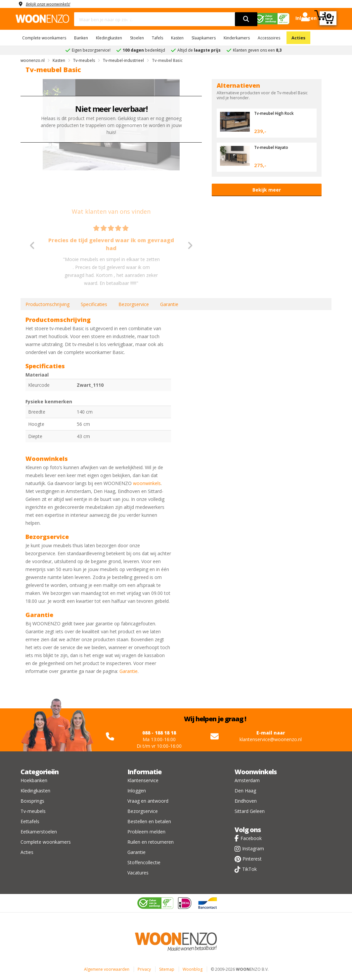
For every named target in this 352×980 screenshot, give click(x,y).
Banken (81, 38)
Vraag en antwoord (148, 801)
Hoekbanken (34, 780)
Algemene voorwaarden (107, 969)
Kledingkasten (109, 38)
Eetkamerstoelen (39, 832)
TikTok (249, 869)
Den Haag (245, 791)
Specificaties (94, 304)
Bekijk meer (267, 190)
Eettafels (30, 821)
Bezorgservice (134, 304)
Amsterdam (247, 780)
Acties (298, 38)
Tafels (157, 38)
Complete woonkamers (44, 38)
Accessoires (269, 38)
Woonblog (193, 969)
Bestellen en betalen (149, 821)
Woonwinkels (256, 772)
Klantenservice (143, 780)
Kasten (177, 38)
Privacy (144, 969)
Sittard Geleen (250, 811)
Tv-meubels (33, 811)
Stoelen (137, 38)
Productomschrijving (47, 304)
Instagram (253, 848)
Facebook (251, 838)
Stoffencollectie (144, 862)
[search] (246, 19)
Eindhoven (246, 801)
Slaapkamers (204, 38)
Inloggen (137, 791)
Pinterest (252, 859)
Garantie (169, 304)
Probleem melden (146, 832)
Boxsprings (32, 801)
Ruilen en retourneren (151, 842)
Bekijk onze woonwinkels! (52, 4)
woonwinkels (147, 483)
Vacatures (138, 873)
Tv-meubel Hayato (274, 147)
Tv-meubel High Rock (277, 113)
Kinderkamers (237, 38)
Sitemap (167, 969)
